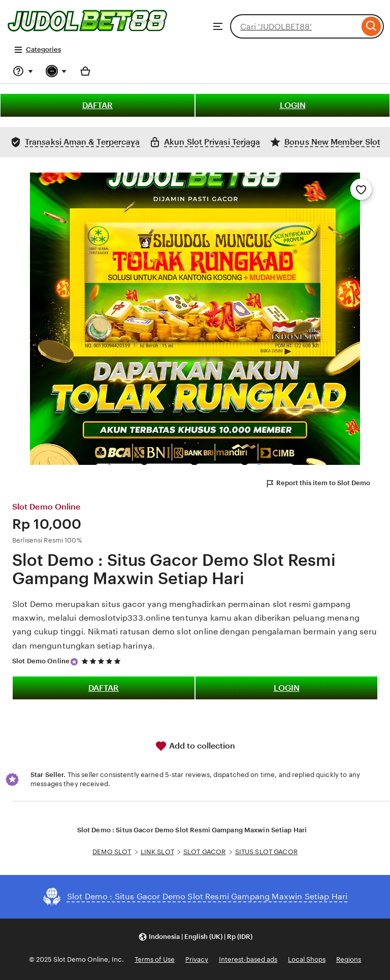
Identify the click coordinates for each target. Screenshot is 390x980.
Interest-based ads (248, 959)
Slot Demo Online (41, 661)
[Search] (371, 26)
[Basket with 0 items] (85, 71)
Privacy (197, 959)
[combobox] (295, 26)
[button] (195, 937)
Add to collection (195, 746)
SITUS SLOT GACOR (266, 852)
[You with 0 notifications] (56, 71)
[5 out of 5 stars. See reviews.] (103, 661)
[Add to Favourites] (361, 189)
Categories (37, 50)
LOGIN (293, 105)
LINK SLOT (157, 852)
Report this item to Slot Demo (318, 484)
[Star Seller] (74, 662)
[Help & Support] (23, 71)
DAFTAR (97, 105)
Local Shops (307, 959)
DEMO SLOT (112, 852)
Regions (349, 959)
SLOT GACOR (204, 852)
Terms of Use (155, 959)
